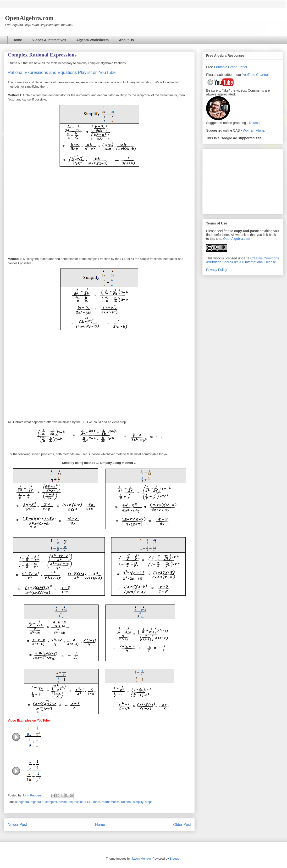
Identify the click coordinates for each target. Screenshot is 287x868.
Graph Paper (238, 67)
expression (76, 802)
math (97, 802)
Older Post (182, 825)
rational (126, 802)
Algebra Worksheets (92, 40)
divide (63, 802)
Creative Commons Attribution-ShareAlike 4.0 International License (243, 260)
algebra (24, 802)
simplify (138, 802)
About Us (126, 40)
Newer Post (17, 825)
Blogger (175, 859)
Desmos (255, 123)
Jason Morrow (141, 859)
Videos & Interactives (49, 40)
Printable (221, 67)
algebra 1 (37, 802)
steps (149, 802)
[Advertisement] (243, 180)
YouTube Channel (255, 75)
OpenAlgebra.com (237, 239)
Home (17, 40)
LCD (88, 802)
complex (51, 802)
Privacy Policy (217, 270)
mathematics (111, 802)
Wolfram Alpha (254, 130)
